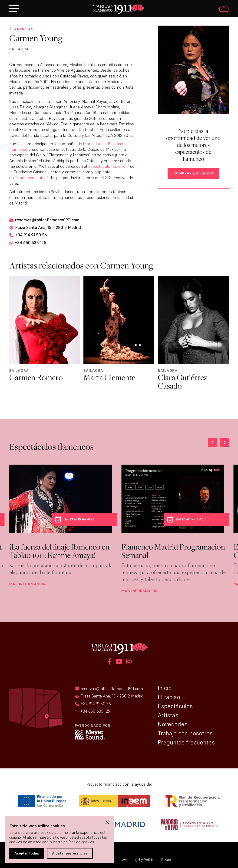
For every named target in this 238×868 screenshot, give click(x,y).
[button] (224, 442)
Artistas (168, 715)
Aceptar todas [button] (27, 853)
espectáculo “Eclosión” (109, 166)
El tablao (169, 697)
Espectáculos (175, 706)
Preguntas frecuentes (186, 742)
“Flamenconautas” (31, 178)
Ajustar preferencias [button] (70, 853)
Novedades (173, 724)
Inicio (165, 688)
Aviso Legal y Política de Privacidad (150, 860)
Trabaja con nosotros (185, 733)
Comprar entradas (193, 173)
